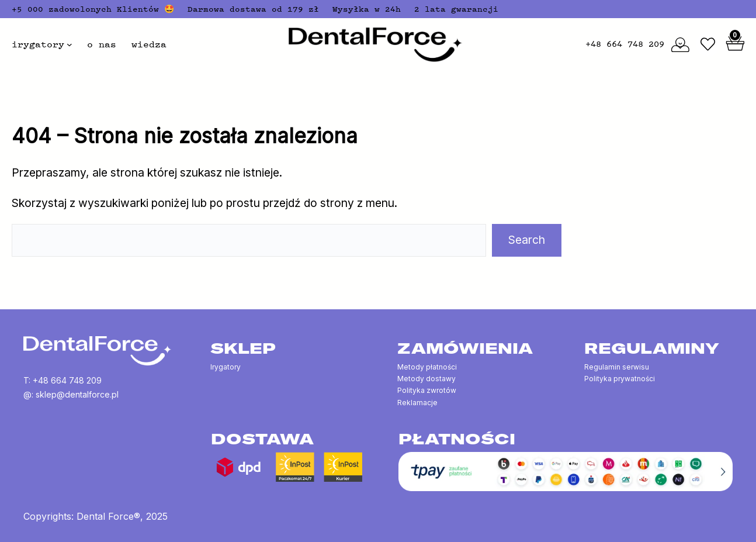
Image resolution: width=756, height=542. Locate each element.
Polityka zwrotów (427, 390)
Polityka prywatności (620, 379)
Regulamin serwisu (617, 367)
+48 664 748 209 (625, 44)
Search (527, 240)
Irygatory (226, 367)
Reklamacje (417, 403)
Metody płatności (427, 367)
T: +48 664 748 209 (63, 380)
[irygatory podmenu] (70, 44)
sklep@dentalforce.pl (77, 394)
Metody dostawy (426, 379)
